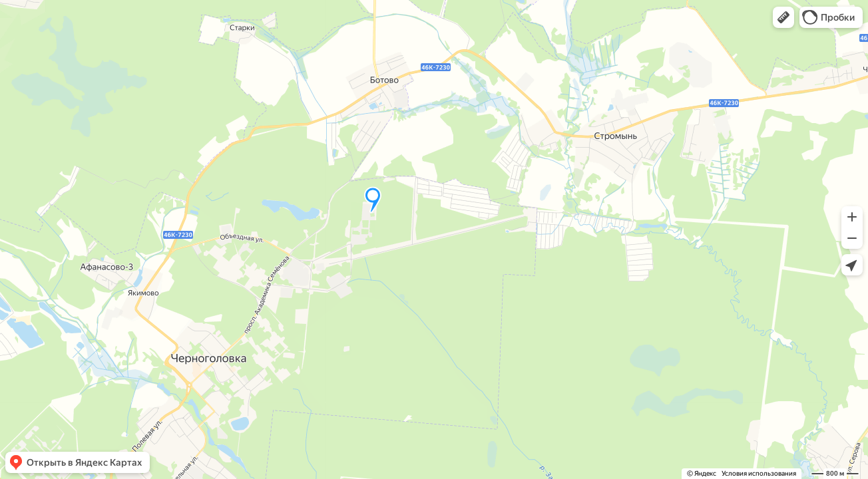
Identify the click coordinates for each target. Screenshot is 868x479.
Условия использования (759, 473)
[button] (783, 17)
